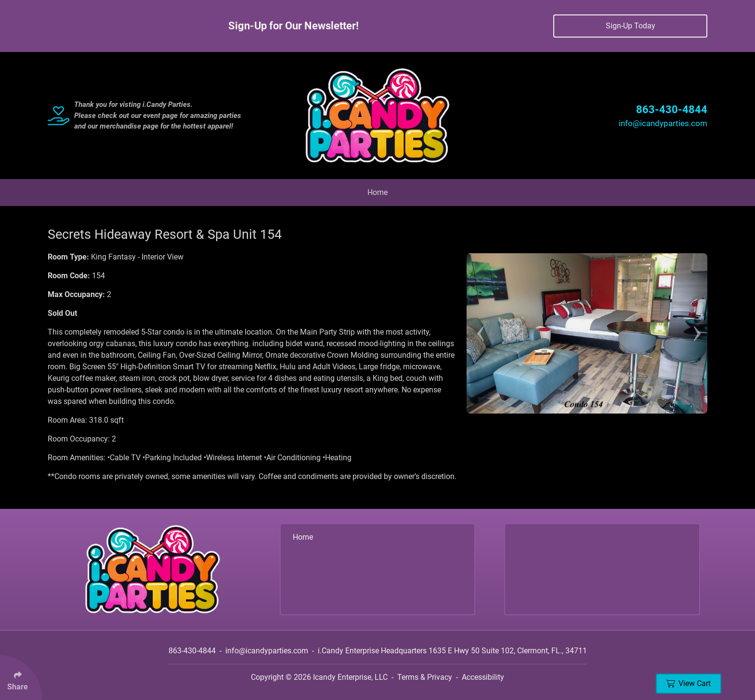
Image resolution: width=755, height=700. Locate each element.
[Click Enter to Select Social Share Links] (21, 678)
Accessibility (483, 677)
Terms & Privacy (425, 677)
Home (377, 192)
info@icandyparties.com (663, 123)
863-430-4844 (672, 110)
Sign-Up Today (631, 26)
